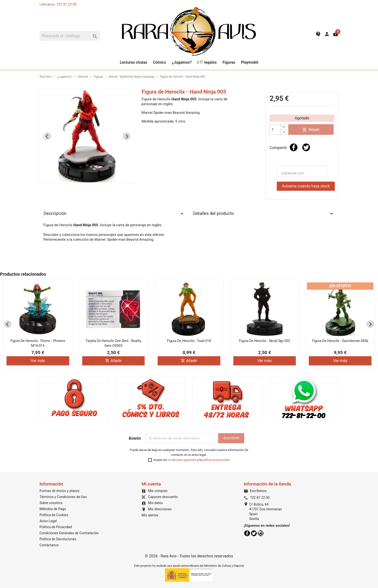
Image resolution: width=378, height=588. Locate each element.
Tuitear (306, 147)
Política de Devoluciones (58, 539)
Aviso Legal (48, 521)
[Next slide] (127, 136)
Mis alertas (150, 515)
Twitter (254, 533)
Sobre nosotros (51, 503)
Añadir (311, 130)
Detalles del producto (264, 214)
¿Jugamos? (182, 62)
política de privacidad (216, 460)
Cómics (159, 62)
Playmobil (250, 62)
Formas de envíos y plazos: (60, 491)
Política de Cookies (54, 515)
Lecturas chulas (133, 62)
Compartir (294, 147)
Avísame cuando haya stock (306, 186)
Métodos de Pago (53, 509)
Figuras (229, 62)
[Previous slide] (47, 136)
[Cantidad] (275, 130)
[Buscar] (70, 36)
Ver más (38, 361)
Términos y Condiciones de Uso (63, 497)
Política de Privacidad (56, 527)
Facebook (247, 533)
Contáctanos (49, 545)
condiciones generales (182, 460)
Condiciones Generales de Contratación (69, 533)
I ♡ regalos (207, 62)
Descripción (114, 214)
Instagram (261, 533)
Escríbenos (255, 491)
